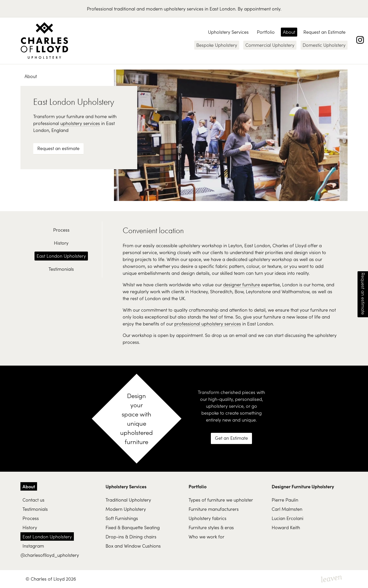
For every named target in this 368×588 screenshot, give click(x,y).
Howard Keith (286, 527)
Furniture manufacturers (214, 509)
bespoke (210, 413)
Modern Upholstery (126, 509)
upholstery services (184, 9)
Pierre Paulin (285, 500)
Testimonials (61, 269)
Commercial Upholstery (270, 45)
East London (222, 9)
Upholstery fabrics (208, 518)
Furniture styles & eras (211, 527)
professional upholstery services (208, 324)
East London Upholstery (61, 256)
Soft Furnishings (122, 518)
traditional (125, 9)
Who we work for (206, 536)
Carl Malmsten (287, 509)
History (61, 243)
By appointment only (259, 9)
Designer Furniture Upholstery (303, 486)
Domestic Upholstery (324, 45)
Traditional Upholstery (128, 500)
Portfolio (266, 32)
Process (61, 230)
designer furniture (241, 284)
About (289, 32)
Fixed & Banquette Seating (133, 527)
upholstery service (225, 406)
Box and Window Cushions (133, 546)
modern (154, 9)
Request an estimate (58, 148)
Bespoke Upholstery (217, 45)
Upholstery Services (228, 32)
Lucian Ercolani (287, 518)
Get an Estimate (231, 438)
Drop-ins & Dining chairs (131, 536)
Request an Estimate (324, 32)
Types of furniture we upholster (221, 500)
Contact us (33, 500)
